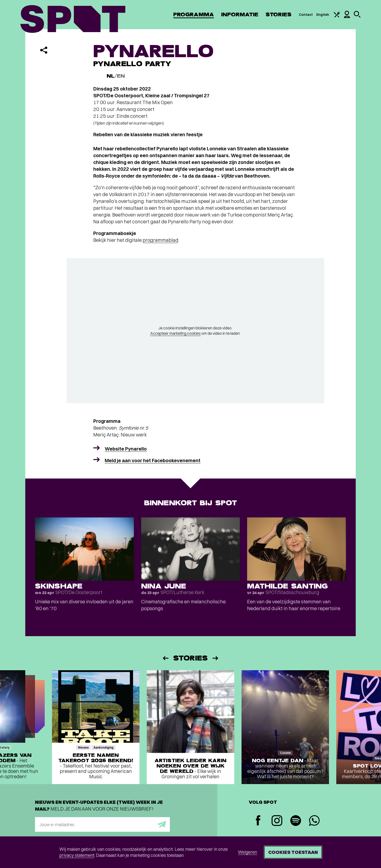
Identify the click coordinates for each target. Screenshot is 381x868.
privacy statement (77, 855)
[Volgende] (216, 658)
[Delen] (44, 50)
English (323, 15)
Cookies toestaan (293, 852)
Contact (306, 15)
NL (111, 76)
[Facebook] (258, 821)
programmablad (160, 240)
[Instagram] (277, 821)
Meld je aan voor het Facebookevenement (153, 460)
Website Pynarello (126, 449)
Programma (194, 14)
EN (121, 76)
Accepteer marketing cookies (175, 333)
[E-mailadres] (102, 824)
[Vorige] (165, 658)
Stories (279, 14)
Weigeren (247, 852)
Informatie (240, 14)
